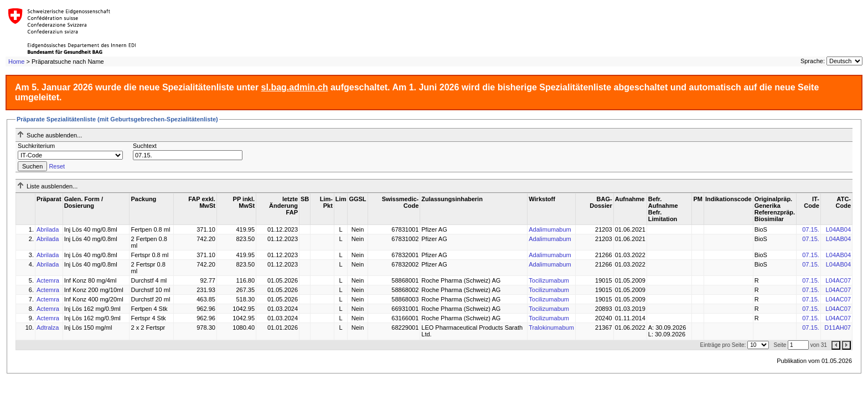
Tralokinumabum (551, 328)
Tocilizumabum (549, 280)
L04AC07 (838, 280)
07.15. (811, 229)
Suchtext (145, 146)
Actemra (48, 280)
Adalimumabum (550, 229)
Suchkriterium (36, 146)
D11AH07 (838, 328)
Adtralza (48, 328)
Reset (57, 166)
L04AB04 (838, 229)
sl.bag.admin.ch (295, 87)
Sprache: (813, 61)
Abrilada (48, 229)
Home (16, 62)
